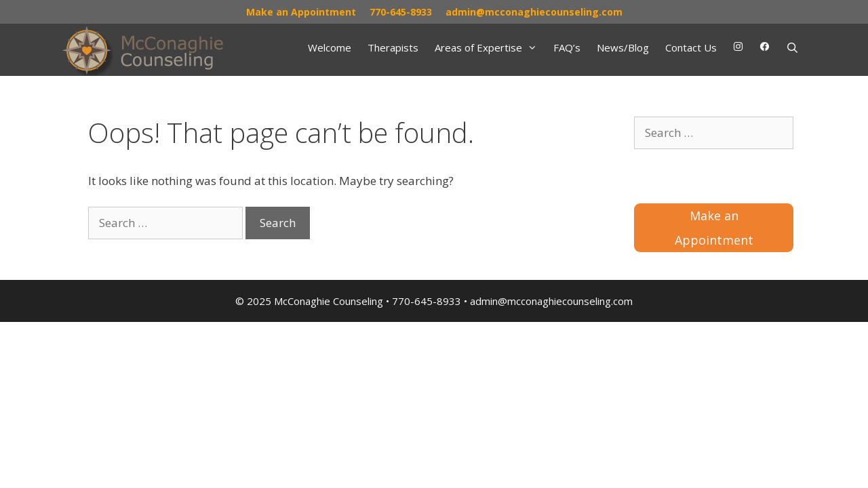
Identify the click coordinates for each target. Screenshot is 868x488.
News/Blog (623, 47)
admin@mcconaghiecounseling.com (534, 12)
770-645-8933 (401, 12)
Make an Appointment (301, 12)
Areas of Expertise (490, 47)
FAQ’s (567, 47)
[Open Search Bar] (792, 47)
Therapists (393, 47)
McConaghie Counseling (329, 301)
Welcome (330, 47)
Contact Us (691, 47)
